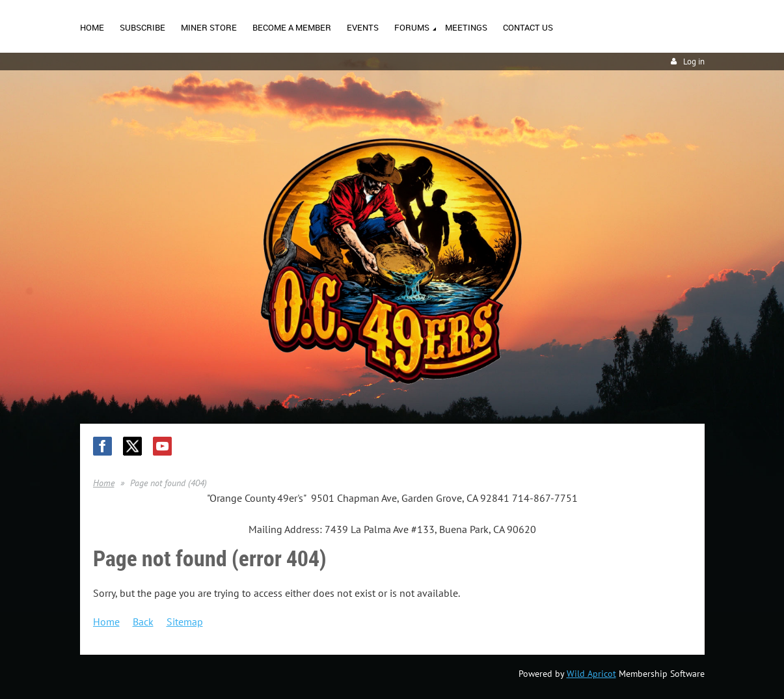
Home (104, 483)
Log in (694, 62)
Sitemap (185, 622)
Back (143, 622)
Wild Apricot (591, 674)
